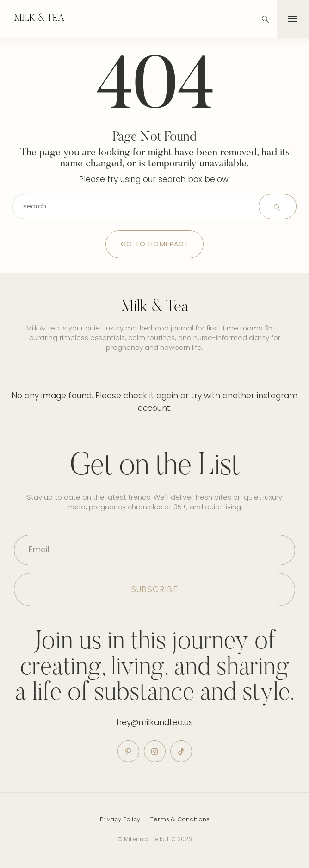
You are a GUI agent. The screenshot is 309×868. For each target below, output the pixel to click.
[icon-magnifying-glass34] (265, 19)
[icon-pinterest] (128, 751)
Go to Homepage (155, 244)
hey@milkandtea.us (155, 722)
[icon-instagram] (155, 751)
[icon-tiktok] (181, 751)
